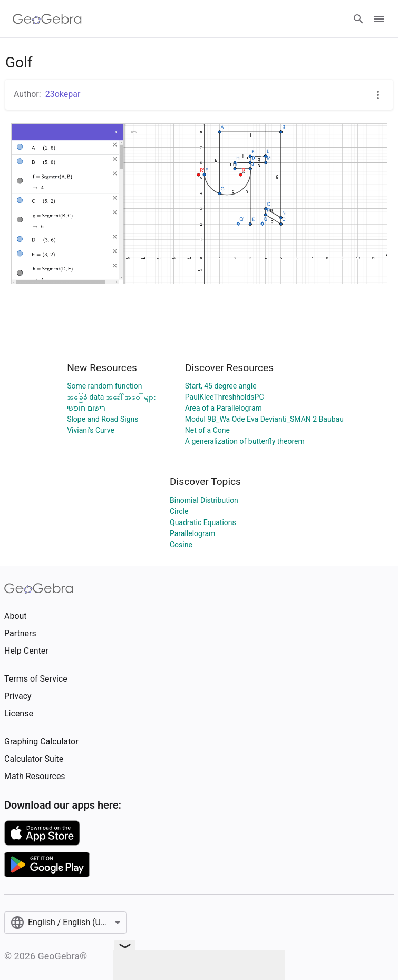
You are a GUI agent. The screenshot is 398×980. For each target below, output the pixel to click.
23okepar (63, 94)
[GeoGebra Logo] (47, 19)
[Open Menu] (379, 19)
